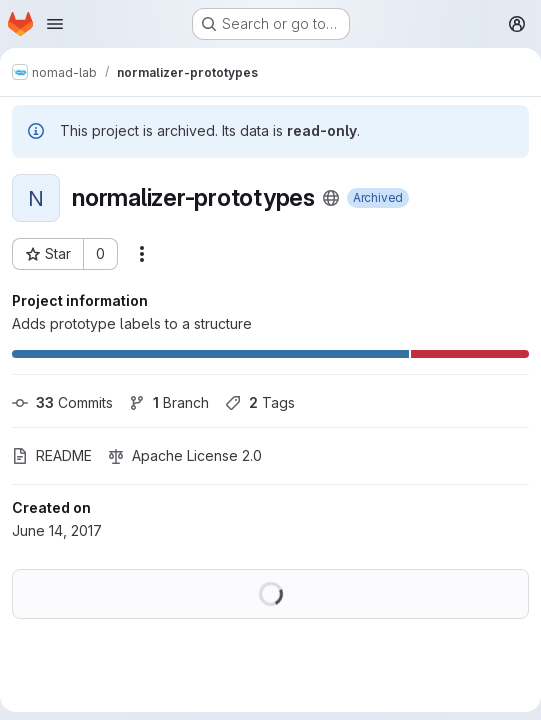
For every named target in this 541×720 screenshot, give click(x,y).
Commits (62, 402)
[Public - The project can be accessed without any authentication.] (331, 198)
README (52, 455)
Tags (260, 402)
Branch (169, 402)
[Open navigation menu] (55, 24)
